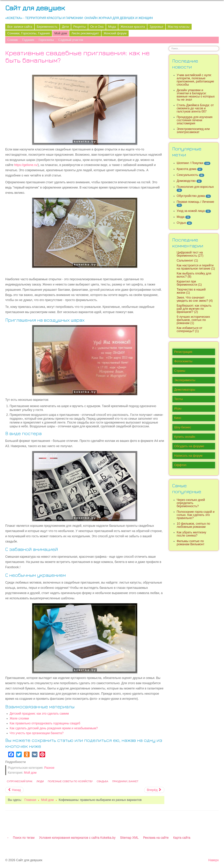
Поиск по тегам (24, 838)
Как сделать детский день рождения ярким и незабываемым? (54, 728)
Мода (112, 27)
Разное (49, 768)
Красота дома (186, 169)
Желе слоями (19, 718)
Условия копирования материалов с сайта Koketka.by (77, 838)
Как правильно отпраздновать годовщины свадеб (45, 723)
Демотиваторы (185, 390)
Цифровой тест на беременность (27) (190, 254)
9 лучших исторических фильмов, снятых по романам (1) (193, 320)
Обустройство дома (191, 196)
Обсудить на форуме (189, 446)
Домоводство (186, 181)
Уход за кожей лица (191, 211)
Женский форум (115, 33)
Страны (180, 371)
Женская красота (133, 27)
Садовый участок (71, 40)
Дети (65, 27)
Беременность (47, 27)
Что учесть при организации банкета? (37, 733)
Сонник (13, 40)
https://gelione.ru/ (26, 165)
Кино (178, 418)
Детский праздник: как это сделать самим (39, 714)
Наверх (213, 860)
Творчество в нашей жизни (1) (191, 291)
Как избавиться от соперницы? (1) (189, 330)
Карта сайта (182, 838)
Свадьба (103, 781)
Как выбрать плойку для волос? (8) (194, 275)
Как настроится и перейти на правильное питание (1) (196, 267)
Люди (40, 781)
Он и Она (97, 27)
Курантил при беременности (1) (189, 283)
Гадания (28, 40)
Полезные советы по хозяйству (70, 781)
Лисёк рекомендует (85, 33)
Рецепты (80, 27)
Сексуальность (187, 175)
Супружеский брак (20, 781)
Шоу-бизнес (183, 427)
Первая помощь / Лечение (195, 202)
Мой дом (61, 33)
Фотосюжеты (183, 361)
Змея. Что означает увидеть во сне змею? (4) (195, 299)
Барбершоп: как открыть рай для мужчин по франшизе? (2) (194, 309)
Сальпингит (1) (187, 261)
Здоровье (156, 27)
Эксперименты (185, 380)
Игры (178, 408)
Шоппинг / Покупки (190, 163)
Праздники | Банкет (125, 781)
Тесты (178, 399)
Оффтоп (180, 465)
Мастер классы (179, 27)
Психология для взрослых (195, 187)
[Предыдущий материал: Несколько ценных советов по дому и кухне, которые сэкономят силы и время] (14, 790)
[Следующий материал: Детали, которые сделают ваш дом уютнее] (154, 790)
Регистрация (183, 352)
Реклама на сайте (156, 838)
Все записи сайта (20, 27)
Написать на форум (188, 456)
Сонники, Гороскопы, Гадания (29, 33)
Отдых (181, 223)
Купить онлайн (185, 437)
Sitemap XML (129, 838)
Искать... (169, 46)
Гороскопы (46, 40)
